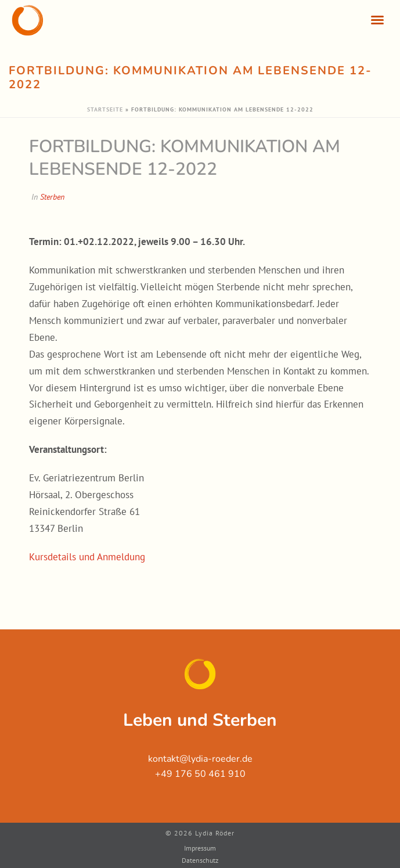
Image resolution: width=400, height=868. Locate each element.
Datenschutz (200, 860)
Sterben (52, 197)
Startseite (105, 109)
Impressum (200, 848)
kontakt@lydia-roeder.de (200, 759)
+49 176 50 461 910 (200, 774)
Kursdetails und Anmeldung (87, 557)
